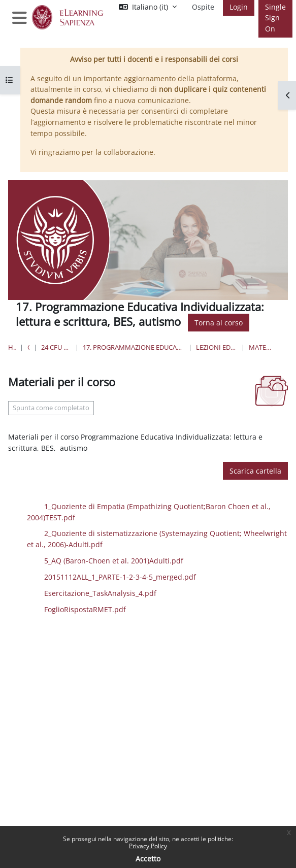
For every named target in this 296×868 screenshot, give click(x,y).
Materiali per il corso (261, 347)
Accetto (148, 859)
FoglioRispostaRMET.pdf (107, 608)
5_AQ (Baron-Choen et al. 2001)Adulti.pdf (136, 560)
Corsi (29, 347)
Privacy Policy (148, 846)
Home (12, 347)
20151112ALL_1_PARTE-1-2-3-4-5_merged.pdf (142, 576)
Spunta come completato (51, 408)
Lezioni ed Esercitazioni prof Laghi (217, 347)
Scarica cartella (255, 471)
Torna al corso (219, 323)
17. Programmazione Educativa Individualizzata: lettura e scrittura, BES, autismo (134, 347)
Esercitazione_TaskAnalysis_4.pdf (122, 593)
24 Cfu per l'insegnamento (56, 347)
